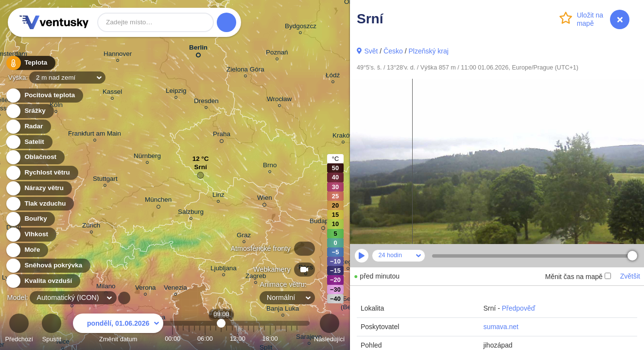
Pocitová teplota (44, 96)
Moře (27, 250)
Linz (218, 196)
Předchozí (19, 329)
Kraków (343, 137)
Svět (371, 51)
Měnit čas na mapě (578, 277)
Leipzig (176, 92)
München (158, 201)
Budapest (323, 223)
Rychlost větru (42, 173)
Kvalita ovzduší (43, 281)
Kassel (112, 93)
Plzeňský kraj (428, 51)
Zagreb (256, 277)
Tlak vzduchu (40, 204)
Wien (265, 199)
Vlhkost (31, 235)
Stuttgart (105, 180)
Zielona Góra (245, 71)
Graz (244, 236)
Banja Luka (283, 310)
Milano (106, 288)
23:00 (297, 339)
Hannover (118, 55)
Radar (28, 127)
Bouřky (30, 219)
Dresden (206, 102)
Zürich (91, 227)
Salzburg (191, 213)
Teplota (30, 63)
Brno (270, 166)
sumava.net (501, 327)
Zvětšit (630, 276)
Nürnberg (147, 157)
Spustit (52, 329)
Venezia (175, 289)
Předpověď (519, 308)
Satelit (29, 142)
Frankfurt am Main (95, 135)
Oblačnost (35, 157)
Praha (222, 136)
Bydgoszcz (301, 27)
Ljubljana (224, 270)
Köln (56, 106)
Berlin (198, 49)
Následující (329, 329)
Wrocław (279, 100)
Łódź (333, 77)
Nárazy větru (38, 188)
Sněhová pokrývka (48, 266)
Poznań (277, 54)
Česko (393, 51)
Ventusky (52, 22)
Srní (200, 169)
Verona (146, 289)
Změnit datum (118, 329)
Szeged (348, 263)
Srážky (29, 111)
